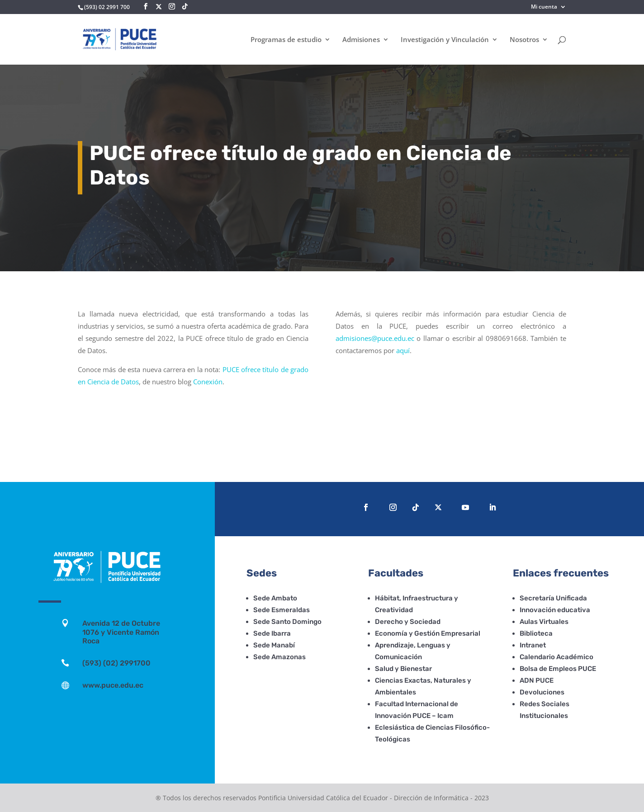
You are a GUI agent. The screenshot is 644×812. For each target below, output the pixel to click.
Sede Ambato (275, 598)
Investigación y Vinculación (445, 40)
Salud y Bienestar (403, 669)
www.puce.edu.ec (113, 685)
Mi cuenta (544, 7)
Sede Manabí (274, 645)
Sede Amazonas (279, 657)
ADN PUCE (537, 680)
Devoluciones (542, 692)
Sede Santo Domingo (287, 622)
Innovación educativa (555, 610)
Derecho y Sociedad (408, 622)
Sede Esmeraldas (282, 610)
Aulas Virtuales (544, 622)
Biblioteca (536, 633)
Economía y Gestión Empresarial (428, 633)
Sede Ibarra (272, 633)
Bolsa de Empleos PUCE (558, 669)
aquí (403, 350)
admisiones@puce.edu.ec (375, 338)
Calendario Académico (556, 657)
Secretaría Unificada (553, 598)
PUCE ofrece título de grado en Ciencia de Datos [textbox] (303, 165)
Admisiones (361, 40)
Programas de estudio (286, 40)
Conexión (208, 382)
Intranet (533, 645)
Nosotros (524, 40)
